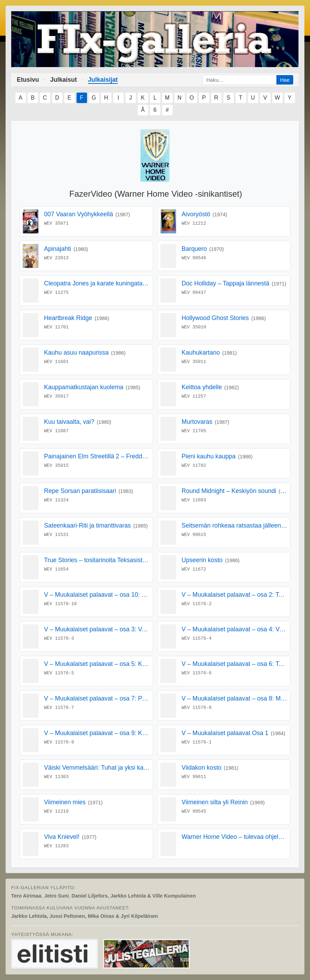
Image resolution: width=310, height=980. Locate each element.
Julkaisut (64, 80)
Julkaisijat (103, 80)
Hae (285, 80)
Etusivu (28, 80)
